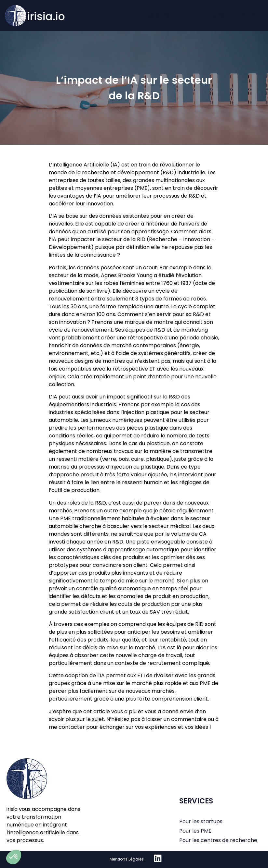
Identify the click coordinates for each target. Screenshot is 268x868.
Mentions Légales (127, 859)
